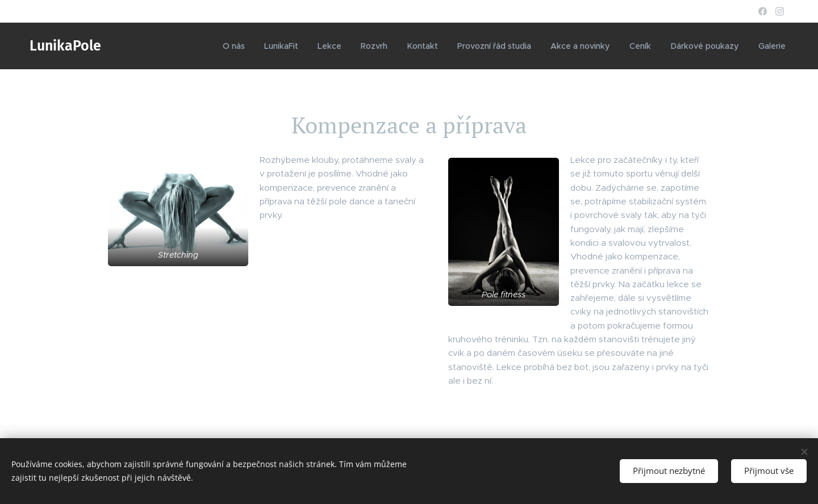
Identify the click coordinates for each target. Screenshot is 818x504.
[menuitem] (241, 46)
